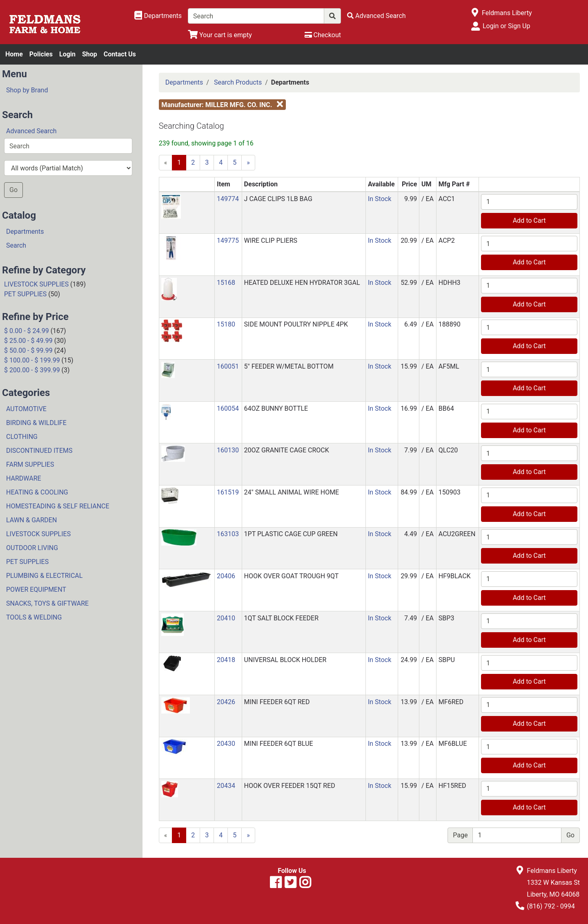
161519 (228, 492)
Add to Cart (529, 220)
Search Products (238, 82)
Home (14, 54)
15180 (226, 324)
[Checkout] (323, 35)
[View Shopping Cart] (220, 35)
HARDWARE (24, 478)
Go (13, 190)
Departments (25, 232)
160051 (228, 366)
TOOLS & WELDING (34, 617)
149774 (228, 199)
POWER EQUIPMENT (36, 590)
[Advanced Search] (376, 16)
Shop (90, 54)
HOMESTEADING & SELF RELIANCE (58, 506)
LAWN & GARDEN (31, 520)
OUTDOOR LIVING (32, 548)
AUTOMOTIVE (26, 409)
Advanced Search (31, 131)
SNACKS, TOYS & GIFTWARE (47, 603)
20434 (226, 786)
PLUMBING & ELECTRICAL (44, 576)
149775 (228, 241)
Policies (41, 54)
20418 (226, 660)
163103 (228, 534)
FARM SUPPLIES (30, 464)
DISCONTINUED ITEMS (39, 451)
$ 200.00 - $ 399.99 (32, 370)
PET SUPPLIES (25, 294)
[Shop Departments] (158, 16)
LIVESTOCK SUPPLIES (36, 284)
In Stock (380, 199)
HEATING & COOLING (37, 492)
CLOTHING (22, 437)
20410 (226, 618)
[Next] (248, 163)
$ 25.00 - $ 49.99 (28, 341)
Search (16, 245)
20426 (226, 702)
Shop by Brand (27, 90)
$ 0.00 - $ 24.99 (27, 331)
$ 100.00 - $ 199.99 (32, 360)
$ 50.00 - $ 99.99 (28, 350)
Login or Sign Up (506, 26)
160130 (228, 450)
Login (67, 54)
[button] (171, 206)
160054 (228, 408)
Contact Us (120, 54)
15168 (226, 283)
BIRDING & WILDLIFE (36, 423)
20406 (226, 576)
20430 (226, 744)
